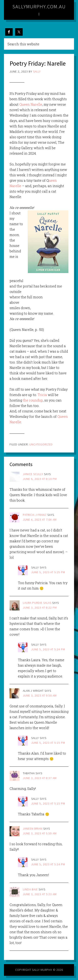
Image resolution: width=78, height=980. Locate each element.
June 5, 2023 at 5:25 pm (48, 572)
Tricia (42, 395)
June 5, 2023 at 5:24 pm (48, 649)
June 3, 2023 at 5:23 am (40, 894)
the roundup (33, 400)
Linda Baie (30, 889)
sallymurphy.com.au (39, 7)
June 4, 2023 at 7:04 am (40, 520)
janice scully (33, 474)
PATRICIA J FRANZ (35, 515)
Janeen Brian (33, 829)
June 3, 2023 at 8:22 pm (40, 608)
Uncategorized (41, 444)
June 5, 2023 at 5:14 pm (48, 864)
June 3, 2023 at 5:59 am (40, 833)
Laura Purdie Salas (37, 603)
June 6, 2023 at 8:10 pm (40, 479)
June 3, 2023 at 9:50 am (40, 695)
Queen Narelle (31, 104)
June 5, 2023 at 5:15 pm (48, 743)
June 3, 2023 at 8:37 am (40, 778)
